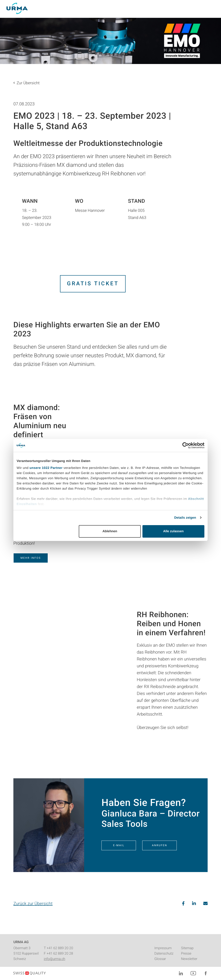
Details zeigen (185, 518)
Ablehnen (110, 531)
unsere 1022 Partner (46, 468)
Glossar (160, 959)
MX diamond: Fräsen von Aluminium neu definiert (40, 421)
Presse (186, 953)
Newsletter (189, 959)
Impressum (163, 948)
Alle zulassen (173, 531)
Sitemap (187, 948)
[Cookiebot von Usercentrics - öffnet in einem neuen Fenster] (185, 445)
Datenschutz (164, 953)
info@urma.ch (54, 959)
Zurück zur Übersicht (33, 904)
